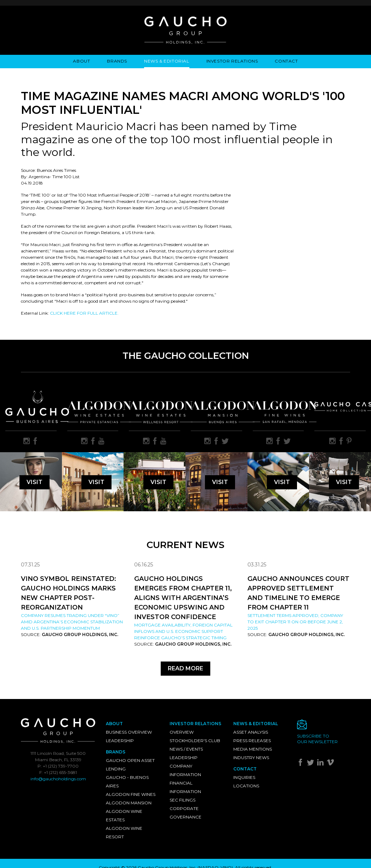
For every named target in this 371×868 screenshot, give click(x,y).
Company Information (185, 770)
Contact (286, 61)
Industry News (251, 758)
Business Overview (129, 732)
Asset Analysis (251, 732)
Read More (185, 668)
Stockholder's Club (195, 741)
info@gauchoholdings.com (58, 779)
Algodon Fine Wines (131, 794)
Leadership (120, 741)
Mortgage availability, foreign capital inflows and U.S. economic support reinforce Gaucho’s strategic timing (183, 631)
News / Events (186, 749)
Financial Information (185, 787)
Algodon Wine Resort (124, 832)
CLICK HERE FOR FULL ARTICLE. (84, 313)
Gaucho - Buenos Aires (127, 782)
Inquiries (244, 777)
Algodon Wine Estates (124, 815)
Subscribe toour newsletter (317, 739)
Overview (182, 732)
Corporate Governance (185, 813)
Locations (246, 786)
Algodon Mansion (129, 803)
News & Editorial (167, 61)
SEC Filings (182, 800)
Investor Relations (232, 61)
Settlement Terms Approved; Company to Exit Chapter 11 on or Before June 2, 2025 (295, 622)
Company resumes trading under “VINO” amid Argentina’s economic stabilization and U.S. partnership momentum (72, 622)
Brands (117, 61)
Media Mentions (253, 749)
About (81, 61)
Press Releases (252, 741)
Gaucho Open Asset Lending (130, 765)
